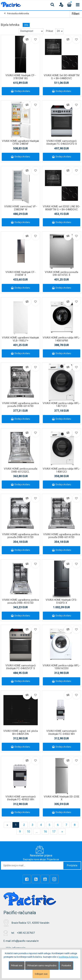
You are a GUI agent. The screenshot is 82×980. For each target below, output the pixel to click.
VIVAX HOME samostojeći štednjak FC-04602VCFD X (62, 142)
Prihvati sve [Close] (17, 965)
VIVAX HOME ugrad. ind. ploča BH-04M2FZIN (21, 732)
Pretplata (72, 865)
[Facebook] (27, 879)
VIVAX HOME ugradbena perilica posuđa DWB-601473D (20, 405)
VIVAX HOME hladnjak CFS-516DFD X (61, 601)
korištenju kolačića (68, 957)
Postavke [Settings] (66, 965)
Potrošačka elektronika (18, 14)
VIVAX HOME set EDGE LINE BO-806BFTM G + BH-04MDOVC (62, 208)
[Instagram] (54, 879)
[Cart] (69, 5)
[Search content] (53, 5)
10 (28, 832)
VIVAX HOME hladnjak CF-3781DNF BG (20, 77)
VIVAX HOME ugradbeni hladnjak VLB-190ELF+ (20, 339)
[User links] (61, 5)
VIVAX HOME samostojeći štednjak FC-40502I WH (21, 798)
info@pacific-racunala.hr (25, 941)
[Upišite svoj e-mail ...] (32, 866)
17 (54, 832)
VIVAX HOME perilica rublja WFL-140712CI (61, 405)
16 (45, 832)
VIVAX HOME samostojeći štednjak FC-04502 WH (61, 732)
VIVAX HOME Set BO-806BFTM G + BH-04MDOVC (62, 77)
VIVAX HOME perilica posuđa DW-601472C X (61, 274)
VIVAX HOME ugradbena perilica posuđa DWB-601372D (20, 536)
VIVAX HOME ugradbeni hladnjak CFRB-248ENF (20, 142)
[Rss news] (36, 879)
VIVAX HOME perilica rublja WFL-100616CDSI (61, 667)
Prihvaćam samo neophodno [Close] (42, 965)
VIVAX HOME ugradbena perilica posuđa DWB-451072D (20, 601)
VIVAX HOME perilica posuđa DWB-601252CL (21, 470)
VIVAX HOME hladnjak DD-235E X (62, 798)
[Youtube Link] (45, 879)
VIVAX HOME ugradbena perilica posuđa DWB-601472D (62, 536)
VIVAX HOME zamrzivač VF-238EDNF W (21, 208)
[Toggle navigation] (78, 5)
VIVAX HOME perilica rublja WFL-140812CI (61, 470)
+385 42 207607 (26, 933)
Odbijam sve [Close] (41, 974)
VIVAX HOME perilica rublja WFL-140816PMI (61, 339)
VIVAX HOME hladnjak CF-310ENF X (20, 274)
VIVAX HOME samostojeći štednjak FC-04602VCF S (21, 667)
